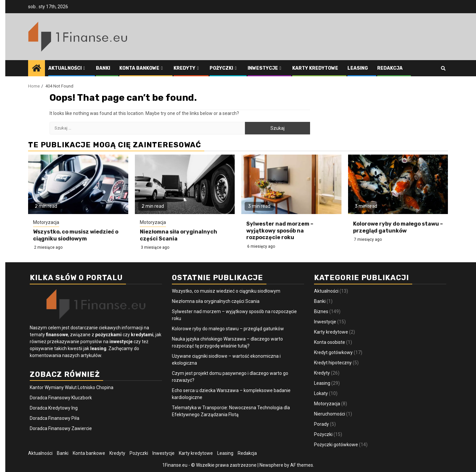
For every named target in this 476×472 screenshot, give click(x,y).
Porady (321, 424)
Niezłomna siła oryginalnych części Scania (216, 301)
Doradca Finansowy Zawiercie (61, 428)
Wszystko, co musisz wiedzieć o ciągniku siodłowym (76, 235)
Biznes (321, 311)
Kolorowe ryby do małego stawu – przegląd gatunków (398, 227)
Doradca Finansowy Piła (55, 418)
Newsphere (271, 465)
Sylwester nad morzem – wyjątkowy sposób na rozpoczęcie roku (280, 231)
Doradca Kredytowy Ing (54, 408)
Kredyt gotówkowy (333, 352)
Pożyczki (221, 68)
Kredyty (184, 68)
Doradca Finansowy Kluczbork (61, 398)
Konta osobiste (330, 342)
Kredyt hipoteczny (333, 363)
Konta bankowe (139, 68)
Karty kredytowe (315, 68)
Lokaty (321, 393)
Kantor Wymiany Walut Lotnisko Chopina (72, 387)
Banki (103, 68)
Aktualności (65, 68)
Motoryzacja (46, 222)
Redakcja (390, 68)
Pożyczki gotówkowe (336, 445)
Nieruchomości (330, 414)
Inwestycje (263, 68)
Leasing (358, 68)
